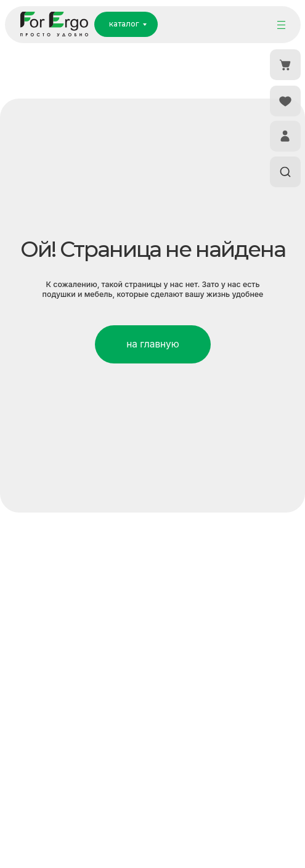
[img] (281, 25)
